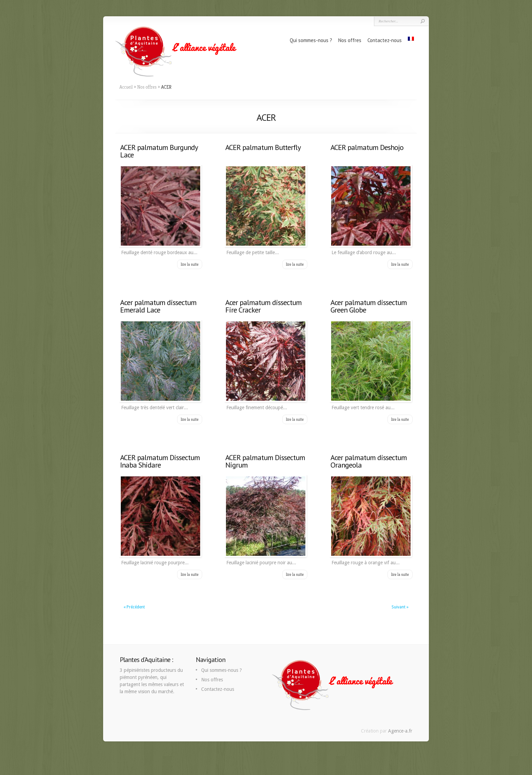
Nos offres (350, 40)
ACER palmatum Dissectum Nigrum (265, 461)
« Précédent (134, 607)
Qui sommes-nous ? (311, 40)
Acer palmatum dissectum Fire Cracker (263, 306)
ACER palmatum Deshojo (367, 147)
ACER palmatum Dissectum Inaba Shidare (160, 461)
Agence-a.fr (400, 731)
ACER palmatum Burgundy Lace (159, 151)
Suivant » (400, 607)
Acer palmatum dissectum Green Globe (369, 306)
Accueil (126, 87)
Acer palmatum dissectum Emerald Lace (158, 306)
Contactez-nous (385, 40)
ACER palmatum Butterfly (263, 147)
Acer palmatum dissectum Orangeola (369, 461)
